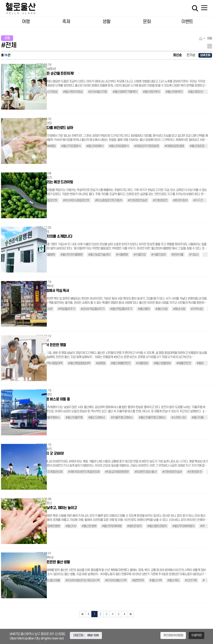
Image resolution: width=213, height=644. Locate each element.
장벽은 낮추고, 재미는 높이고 (57, 508)
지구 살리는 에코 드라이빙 (55, 182)
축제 (66, 22)
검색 (195, 8)
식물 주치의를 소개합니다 (54, 236)
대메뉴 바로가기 (106, 0)
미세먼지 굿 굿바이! (50, 454)
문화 (147, 22)
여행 (26, 22)
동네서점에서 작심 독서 (53, 291)
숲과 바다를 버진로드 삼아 (55, 128)
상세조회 (205, 55)
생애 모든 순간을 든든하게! (55, 74)
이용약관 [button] (196, 635)
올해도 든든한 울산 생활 (53, 562)
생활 (106, 22)
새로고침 (210, 46)
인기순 (191, 55)
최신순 (177, 55)
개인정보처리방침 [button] (173, 635)
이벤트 (187, 22)
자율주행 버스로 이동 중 (53, 399)
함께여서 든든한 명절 (51, 345)
